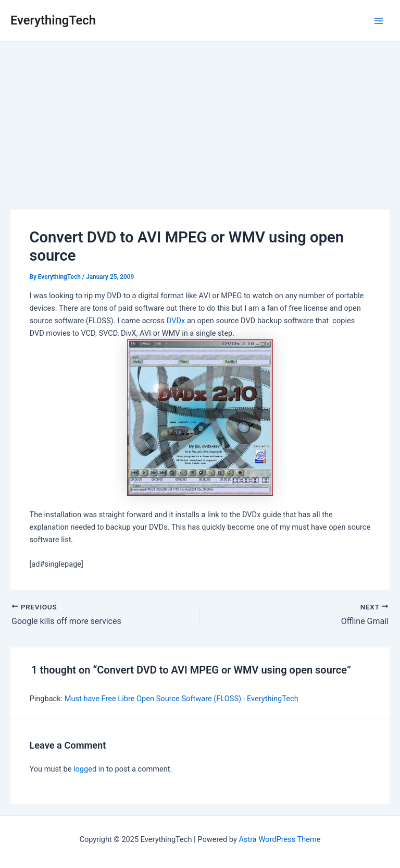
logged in (89, 769)
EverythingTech (53, 20)
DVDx (176, 321)
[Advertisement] (200, 120)
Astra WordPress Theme (279, 839)
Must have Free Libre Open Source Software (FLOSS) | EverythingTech (182, 699)
